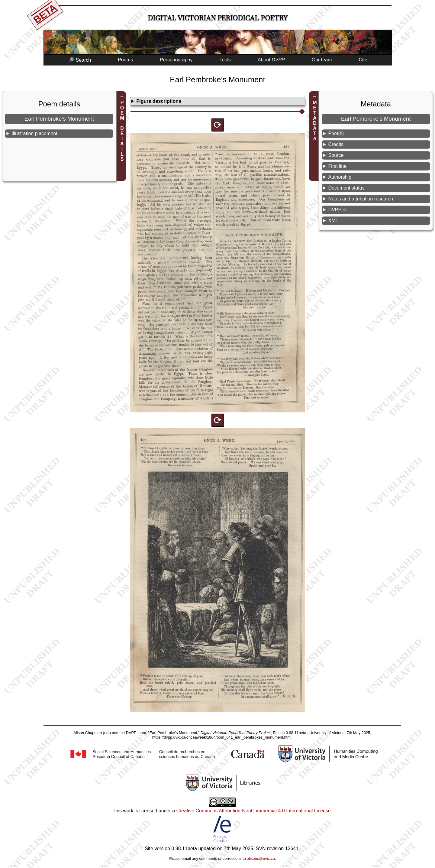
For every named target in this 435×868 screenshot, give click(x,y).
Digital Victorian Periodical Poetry (218, 18)
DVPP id (337, 210)
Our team (322, 60)
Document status (346, 188)
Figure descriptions (159, 101)
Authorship (340, 177)
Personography (176, 60)
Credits (336, 144)
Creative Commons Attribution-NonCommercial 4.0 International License (253, 811)
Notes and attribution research (361, 199)
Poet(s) (336, 133)
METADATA (315, 121)
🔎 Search (80, 60)
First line (337, 166)
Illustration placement (34, 133)
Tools (225, 60)
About (271, 60)
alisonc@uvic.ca (261, 858)
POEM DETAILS (122, 131)
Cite (363, 60)
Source (336, 155)
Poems (125, 60)
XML (333, 221)
